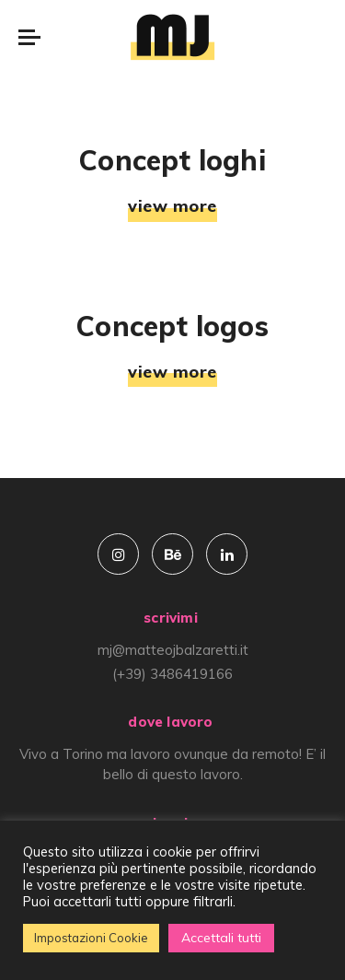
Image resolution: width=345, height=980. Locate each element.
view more (172, 206)
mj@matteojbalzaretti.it (173, 650)
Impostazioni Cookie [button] (91, 938)
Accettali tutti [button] (221, 938)
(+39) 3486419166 (172, 674)
